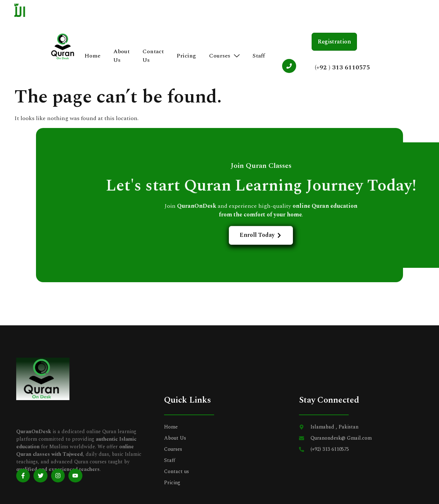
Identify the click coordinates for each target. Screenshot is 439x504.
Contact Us (153, 56)
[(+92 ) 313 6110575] (289, 66)
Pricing (187, 56)
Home (93, 56)
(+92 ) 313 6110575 (342, 67)
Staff (259, 56)
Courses (225, 56)
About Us (122, 56)
